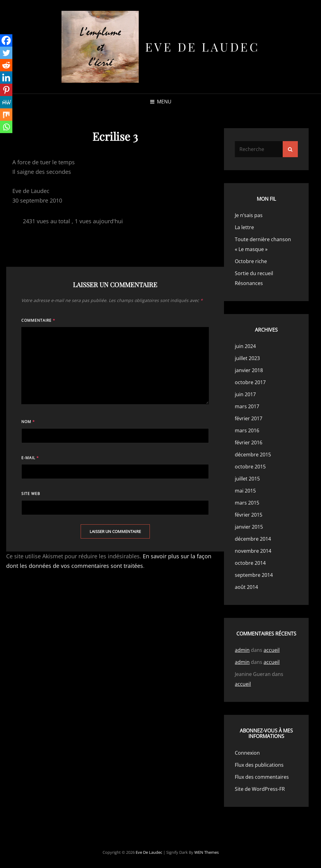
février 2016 (249, 442)
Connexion (247, 753)
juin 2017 (245, 394)
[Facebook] (6, 40)
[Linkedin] (6, 78)
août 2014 (246, 587)
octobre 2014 (250, 563)
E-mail (30, 458)
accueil (272, 650)
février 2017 (249, 418)
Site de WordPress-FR (260, 789)
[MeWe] (6, 102)
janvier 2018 (249, 370)
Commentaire (38, 320)
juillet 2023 (247, 358)
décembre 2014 (253, 539)
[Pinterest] (6, 90)
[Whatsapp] (6, 127)
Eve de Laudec (203, 47)
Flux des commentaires (262, 777)
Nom (28, 422)
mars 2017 (247, 406)
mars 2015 (247, 503)
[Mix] (6, 115)
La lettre (244, 227)
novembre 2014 (253, 551)
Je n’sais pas (249, 215)
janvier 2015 (249, 527)
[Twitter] (6, 53)
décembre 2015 (253, 455)
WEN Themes (207, 852)
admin (242, 650)
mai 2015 (245, 491)
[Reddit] (6, 65)
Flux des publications (259, 765)
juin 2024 (245, 346)
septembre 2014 (254, 575)
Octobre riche (251, 261)
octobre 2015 (250, 467)
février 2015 (249, 515)
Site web (31, 494)
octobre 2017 (250, 382)
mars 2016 (247, 430)
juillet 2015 (247, 479)
